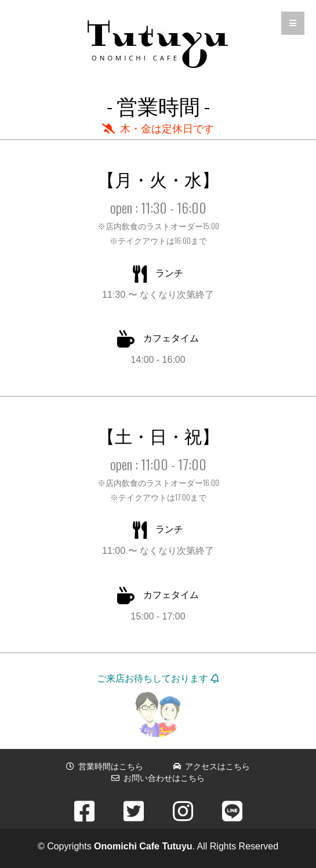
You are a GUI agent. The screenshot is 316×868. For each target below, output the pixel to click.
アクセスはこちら (212, 766)
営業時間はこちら (105, 766)
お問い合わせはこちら (158, 778)
